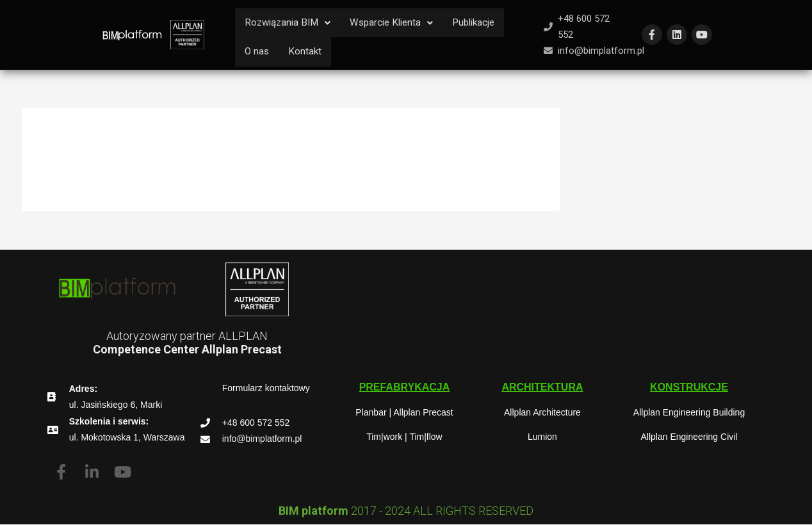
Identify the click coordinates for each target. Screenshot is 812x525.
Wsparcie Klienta (399, 23)
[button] (405, 388)
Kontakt (306, 52)
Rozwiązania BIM (290, 23)
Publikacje (485, 23)
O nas (257, 52)
